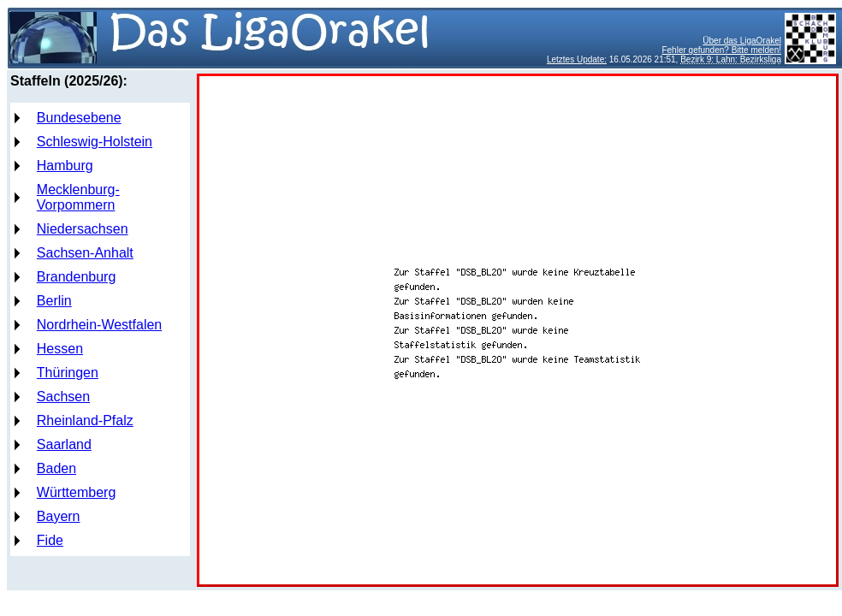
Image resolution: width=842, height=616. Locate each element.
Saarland (64, 444)
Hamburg (65, 166)
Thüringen (68, 373)
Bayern (59, 516)
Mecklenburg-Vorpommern (78, 197)
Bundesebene (79, 118)
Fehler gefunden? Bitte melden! (721, 50)
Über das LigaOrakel (742, 41)
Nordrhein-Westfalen (99, 325)
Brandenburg (77, 277)
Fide (50, 540)
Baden (56, 468)
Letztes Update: (577, 59)
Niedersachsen (83, 229)
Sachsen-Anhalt (85, 253)
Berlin (54, 301)
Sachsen (63, 397)
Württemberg (76, 492)
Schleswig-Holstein (95, 142)
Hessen (60, 349)
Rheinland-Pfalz (85, 421)
